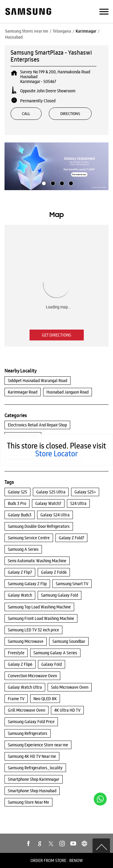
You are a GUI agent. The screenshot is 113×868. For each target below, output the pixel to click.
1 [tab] (43, 183)
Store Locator (56, 453)
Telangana (62, 31)
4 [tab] (70, 183)
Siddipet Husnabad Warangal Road (38, 381)
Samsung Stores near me (27, 31)
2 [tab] (52, 183)
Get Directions (56, 335)
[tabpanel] (56, 166)
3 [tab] (61, 183)
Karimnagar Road (23, 392)
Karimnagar (86, 31)
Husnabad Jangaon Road (67, 392)
